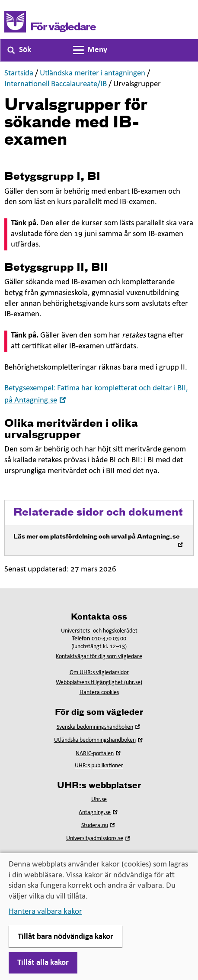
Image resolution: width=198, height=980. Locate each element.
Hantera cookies (99, 693)
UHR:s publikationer (99, 766)
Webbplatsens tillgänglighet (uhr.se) (99, 683)
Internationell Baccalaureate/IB (56, 84)
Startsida (19, 73)
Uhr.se (99, 800)
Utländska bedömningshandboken (99, 740)
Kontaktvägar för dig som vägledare (99, 657)
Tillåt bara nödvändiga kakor (65, 937)
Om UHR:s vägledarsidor (99, 673)
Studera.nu (99, 826)
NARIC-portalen (99, 754)
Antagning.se (99, 813)
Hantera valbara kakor (45, 912)
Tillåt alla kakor (43, 963)
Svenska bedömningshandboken (99, 727)
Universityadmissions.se (99, 839)
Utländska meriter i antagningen (93, 73)
